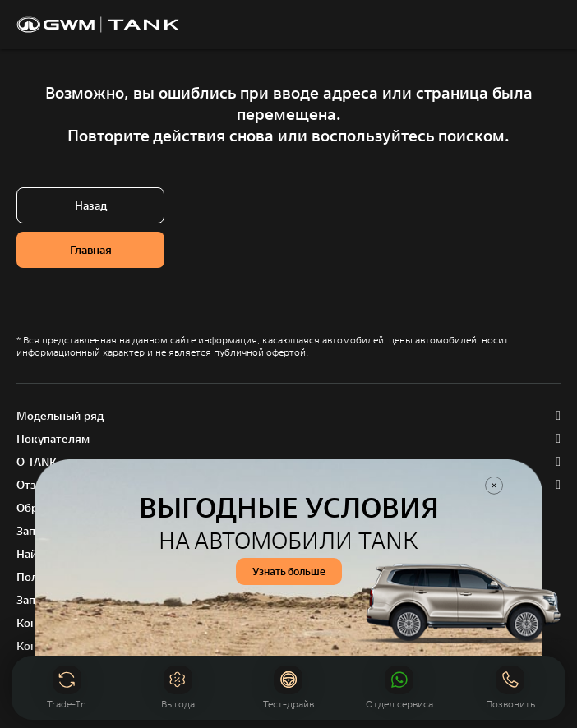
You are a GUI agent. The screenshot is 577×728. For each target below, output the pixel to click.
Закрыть (494, 486)
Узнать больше (289, 571)
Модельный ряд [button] (60, 416)
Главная (91, 250)
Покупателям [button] (53, 439)
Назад (91, 205)
